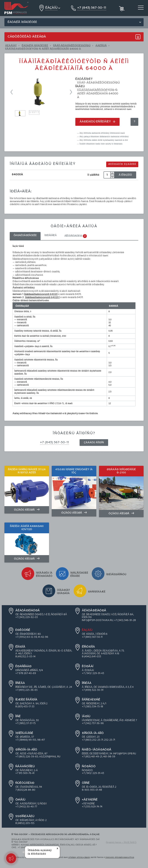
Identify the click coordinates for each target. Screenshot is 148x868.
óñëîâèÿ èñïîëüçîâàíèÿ (79, 857)
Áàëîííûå (101, 46)
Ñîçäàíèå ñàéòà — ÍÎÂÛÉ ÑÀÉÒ (121, 842)
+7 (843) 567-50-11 (55, 442)
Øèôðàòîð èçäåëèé (122, 164)
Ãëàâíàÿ (11, 46)
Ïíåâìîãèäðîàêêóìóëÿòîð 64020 (41, 294)
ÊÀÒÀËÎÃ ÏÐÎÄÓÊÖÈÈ (35, 46)
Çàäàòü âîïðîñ (94, 443)
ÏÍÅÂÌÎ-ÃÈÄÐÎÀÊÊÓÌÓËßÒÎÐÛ (72, 46)
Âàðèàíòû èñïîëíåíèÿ (97, 122)
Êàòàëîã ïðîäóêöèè (22, 22)
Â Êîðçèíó (125, 175)
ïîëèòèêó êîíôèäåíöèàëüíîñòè (120, 857)
